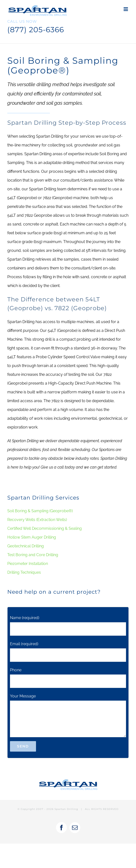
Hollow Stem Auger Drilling (32, 537)
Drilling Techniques (24, 572)
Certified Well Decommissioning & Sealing (45, 528)
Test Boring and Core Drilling (33, 555)
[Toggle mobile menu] (126, 9)
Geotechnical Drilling (26, 546)
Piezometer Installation (28, 564)
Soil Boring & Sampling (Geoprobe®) (40, 511)
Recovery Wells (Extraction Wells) (37, 520)
